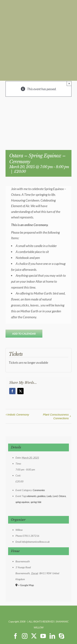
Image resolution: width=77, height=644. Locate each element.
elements (32, 496)
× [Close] (69, 83)
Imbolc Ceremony (18, 415)
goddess (41, 496)
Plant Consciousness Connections (56, 416)
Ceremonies (39, 490)
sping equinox (22, 502)
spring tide (36, 502)
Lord (55, 496)
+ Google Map (26, 585)
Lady (49, 496)
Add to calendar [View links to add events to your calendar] (24, 334)
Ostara (62, 496)
